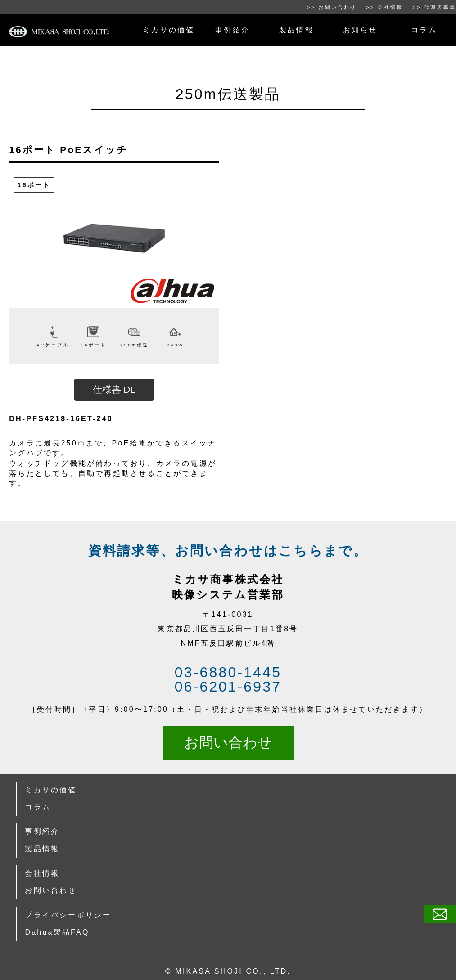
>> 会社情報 (385, 7)
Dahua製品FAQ (57, 932)
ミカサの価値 (169, 30)
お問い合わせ (228, 742)
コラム (424, 30)
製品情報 (296, 30)
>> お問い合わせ (332, 7)
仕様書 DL (114, 389)
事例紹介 (233, 30)
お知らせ (360, 30)
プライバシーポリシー (68, 915)
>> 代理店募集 (434, 7)
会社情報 (42, 873)
